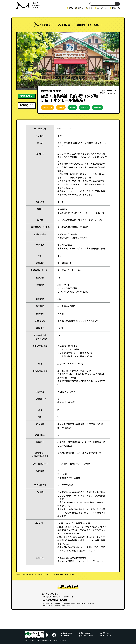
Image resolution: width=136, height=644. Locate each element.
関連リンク (106, 633)
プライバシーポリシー (88, 636)
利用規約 (66, 636)
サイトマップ (107, 636)
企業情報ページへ (27, 105)
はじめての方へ (68, 633)
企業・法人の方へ (86, 633)
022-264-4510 (56, 600)
